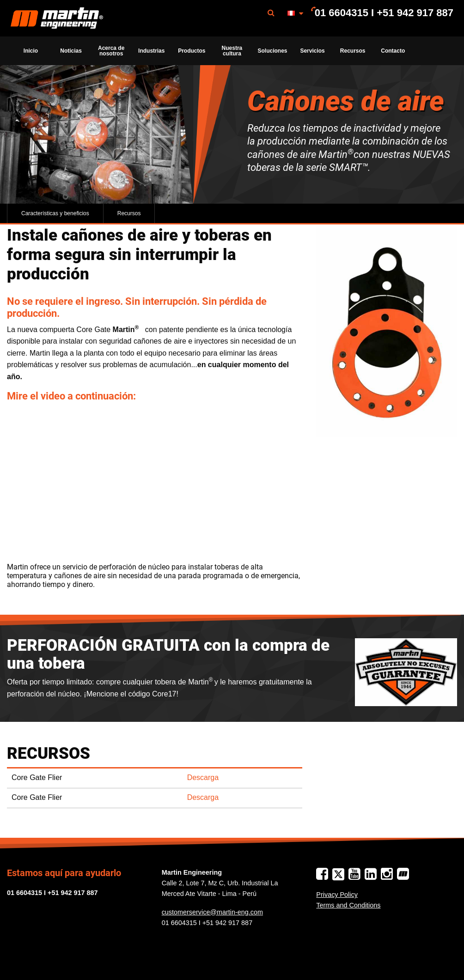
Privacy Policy (337, 895)
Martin (57, 18)
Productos (192, 51)
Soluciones (272, 51)
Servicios (312, 51)
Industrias (151, 51)
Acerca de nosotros (111, 51)
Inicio (31, 51)
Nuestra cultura (232, 51)
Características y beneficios (55, 213)
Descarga (203, 777)
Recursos (353, 51)
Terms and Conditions (348, 905)
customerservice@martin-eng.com (212, 912)
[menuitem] (57, 18)
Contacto (393, 51)
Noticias (71, 51)
